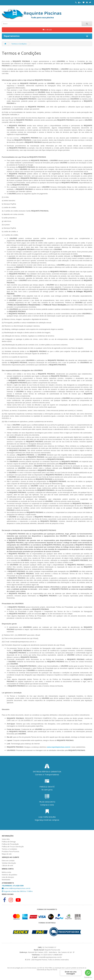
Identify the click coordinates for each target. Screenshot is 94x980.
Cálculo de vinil (7, 865)
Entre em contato (8, 861)
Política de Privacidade (10, 844)
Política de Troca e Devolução (13, 847)
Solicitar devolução (9, 863)
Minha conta (6, 872)
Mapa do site (7, 854)
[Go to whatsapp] (88, 973)
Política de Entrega (9, 842)
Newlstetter (6, 880)
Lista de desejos (8, 877)
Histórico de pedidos (10, 875)
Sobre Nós (6, 839)
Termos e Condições (19, 44)
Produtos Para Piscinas (11, 851)
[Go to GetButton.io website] (88, 977)
